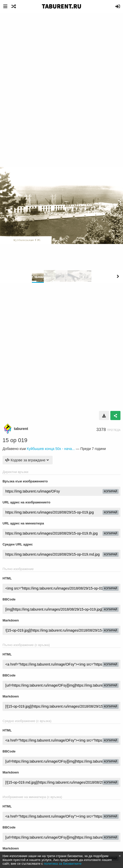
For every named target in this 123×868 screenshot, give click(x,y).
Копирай (111, 491)
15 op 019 (15, 440)
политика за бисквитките (63, 864)
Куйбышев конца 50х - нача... (51, 449)
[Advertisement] (61, 77)
